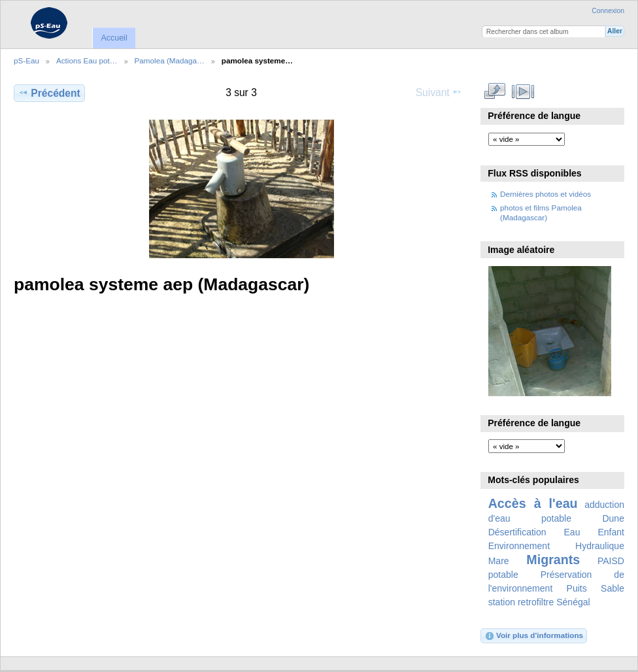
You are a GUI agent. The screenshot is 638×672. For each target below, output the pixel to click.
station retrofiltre (521, 602)
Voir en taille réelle (495, 92)
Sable (613, 588)
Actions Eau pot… (87, 60)
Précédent (49, 93)
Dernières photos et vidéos (546, 194)
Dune (613, 518)
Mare (499, 561)
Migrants (553, 560)
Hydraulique (600, 546)
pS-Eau (26, 60)
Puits (577, 588)
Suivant (439, 92)
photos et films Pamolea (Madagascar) (541, 212)
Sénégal (573, 602)
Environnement (519, 546)
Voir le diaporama (523, 92)
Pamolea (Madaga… (170, 60)
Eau (572, 532)
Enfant (611, 532)
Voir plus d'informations (534, 636)
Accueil (114, 38)
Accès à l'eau (533, 503)
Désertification (517, 532)
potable (503, 575)
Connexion (608, 11)
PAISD (611, 561)
